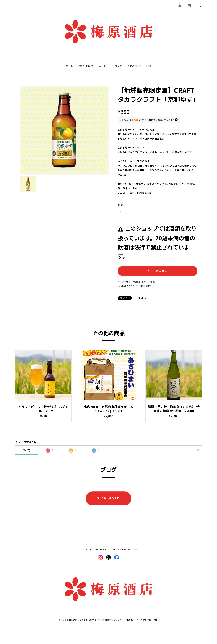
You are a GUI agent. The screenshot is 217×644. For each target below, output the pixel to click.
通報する (143, 298)
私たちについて (86, 66)
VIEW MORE (109, 498)
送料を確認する (147, 286)
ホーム (69, 66)
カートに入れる (158, 271)
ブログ (119, 66)
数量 (120, 205)
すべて (27, 450)
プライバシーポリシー (96, 550)
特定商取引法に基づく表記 (126, 550)
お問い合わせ (134, 66)
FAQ (149, 66)
